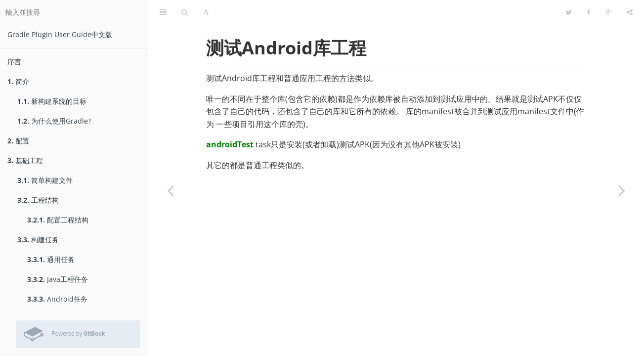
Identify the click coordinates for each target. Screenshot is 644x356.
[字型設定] (206, 12)
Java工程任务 (58, 279)
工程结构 (38, 200)
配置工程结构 (58, 220)
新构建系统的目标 (52, 101)
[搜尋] (185, 12)
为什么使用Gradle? (54, 121)
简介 (18, 81)
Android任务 (57, 299)
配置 (18, 141)
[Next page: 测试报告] (622, 190)
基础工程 (25, 160)
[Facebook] (589, 12)
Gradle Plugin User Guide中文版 (60, 34)
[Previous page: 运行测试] (171, 190)
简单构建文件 (45, 180)
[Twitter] (569, 12)
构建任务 (38, 240)
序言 (14, 62)
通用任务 (51, 259)
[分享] (630, 12)
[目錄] (163, 12)
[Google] (609, 12)
